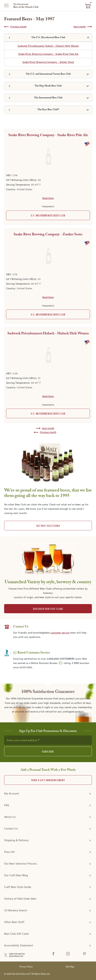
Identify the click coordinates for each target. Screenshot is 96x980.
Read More (48, 198)
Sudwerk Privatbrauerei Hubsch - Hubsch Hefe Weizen (48, 46)
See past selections (48, 526)
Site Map (70, 967)
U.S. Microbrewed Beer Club (48, 216)
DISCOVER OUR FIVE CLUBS (48, 609)
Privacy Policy (26, 967)
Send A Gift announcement (48, 780)
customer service (60, 633)
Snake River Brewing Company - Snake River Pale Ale (48, 54)
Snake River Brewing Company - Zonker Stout (48, 62)
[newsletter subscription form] (48, 740)
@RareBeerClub (16, 956)
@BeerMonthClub (17, 954)
